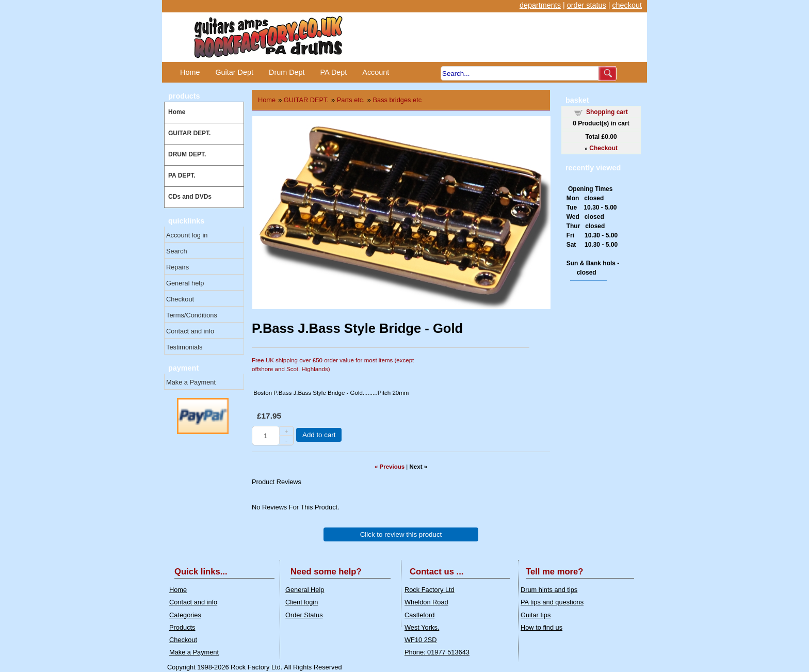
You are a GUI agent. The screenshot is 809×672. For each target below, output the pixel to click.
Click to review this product (401, 534)
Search (177, 251)
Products (182, 627)
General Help (305, 590)
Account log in (187, 235)
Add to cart (319, 435)
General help (185, 283)
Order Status (304, 615)
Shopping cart (607, 112)
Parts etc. (351, 100)
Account (376, 72)
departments (540, 5)
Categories (185, 615)
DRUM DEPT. (187, 154)
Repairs (177, 267)
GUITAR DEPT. (189, 133)
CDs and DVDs (190, 197)
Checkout (180, 299)
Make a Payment (191, 382)
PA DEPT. (182, 175)
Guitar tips (536, 615)
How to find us (541, 627)
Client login (302, 602)
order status (587, 5)
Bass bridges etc (397, 100)
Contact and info (190, 331)
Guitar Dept (234, 72)
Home (190, 72)
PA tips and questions (552, 602)
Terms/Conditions (192, 315)
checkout (627, 5)
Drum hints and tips (549, 590)
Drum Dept (287, 72)
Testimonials (184, 347)
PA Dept (334, 72)
